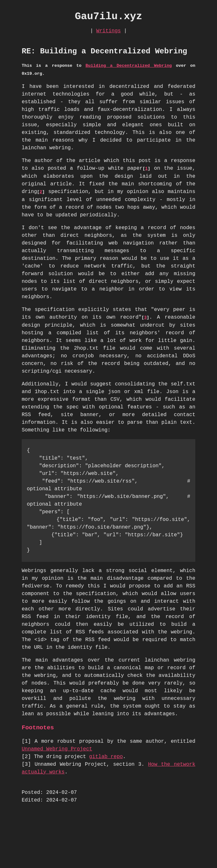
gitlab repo (106, 757)
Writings (109, 31)
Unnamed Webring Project (57, 749)
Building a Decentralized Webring (129, 66)
